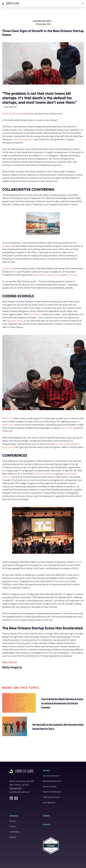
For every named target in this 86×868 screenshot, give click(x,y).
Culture (13, 826)
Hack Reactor (35, 314)
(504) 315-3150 (15, 788)
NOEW (77, 562)
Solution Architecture (52, 792)
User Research (49, 803)
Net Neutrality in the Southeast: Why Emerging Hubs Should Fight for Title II (43, 727)
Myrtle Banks (39, 275)
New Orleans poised (14, 114)
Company (14, 816)
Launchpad (8, 268)
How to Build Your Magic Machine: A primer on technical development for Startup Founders (43, 703)
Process (13, 821)
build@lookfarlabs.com (20, 792)
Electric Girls (8, 418)
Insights (46, 816)
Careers (13, 837)
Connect (47, 824)
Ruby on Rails (66, 428)
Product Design (50, 786)
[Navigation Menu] (83, 3)
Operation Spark (15, 321)
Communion (71, 275)
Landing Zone (53, 275)
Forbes (45, 155)
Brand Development (52, 781)
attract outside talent (23, 139)
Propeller (6, 246)
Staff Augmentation (52, 797)
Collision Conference (44, 474)
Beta (15, 272)
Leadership (14, 832)
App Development (51, 776)
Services (47, 770)
